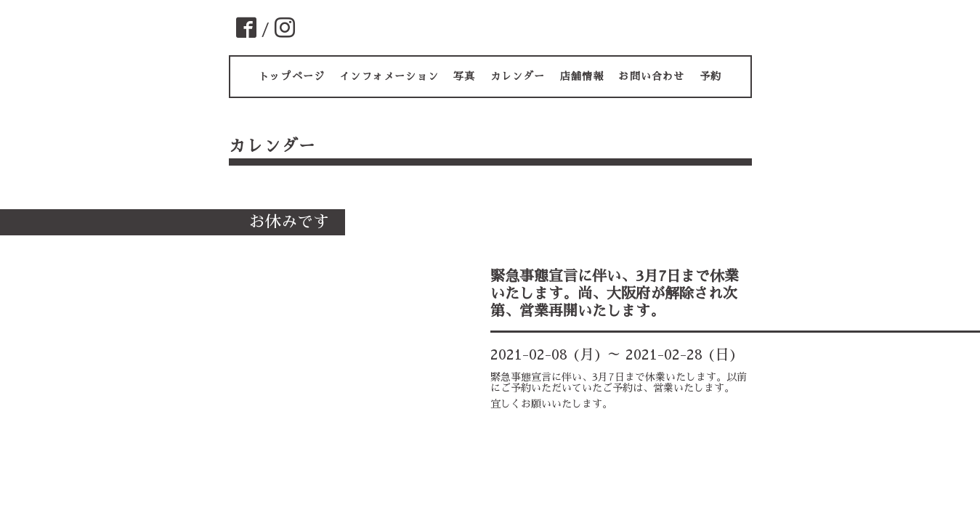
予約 (710, 76)
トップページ (292, 76)
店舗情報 (582, 76)
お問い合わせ (651, 76)
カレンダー (518, 76)
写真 (464, 76)
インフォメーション (389, 76)
